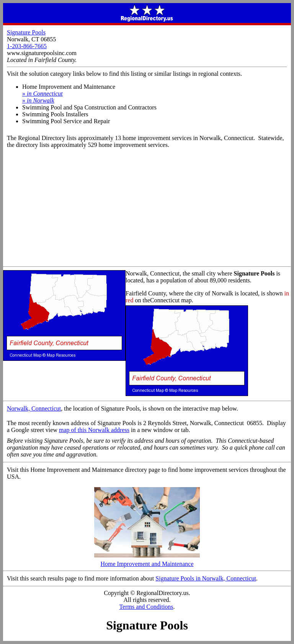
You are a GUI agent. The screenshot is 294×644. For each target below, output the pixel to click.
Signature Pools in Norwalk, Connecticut (206, 578)
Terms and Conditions (146, 607)
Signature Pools (26, 32)
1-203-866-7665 (27, 46)
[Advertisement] (147, 209)
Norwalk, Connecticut (34, 408)
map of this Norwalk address (94, 430)
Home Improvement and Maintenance (147, 561)
